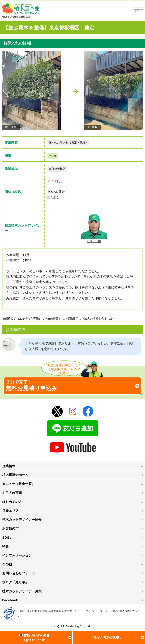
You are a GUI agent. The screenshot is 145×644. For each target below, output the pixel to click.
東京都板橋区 (57, 169)
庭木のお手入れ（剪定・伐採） (68, 142)
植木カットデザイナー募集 (22, 591)
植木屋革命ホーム (15, 475)
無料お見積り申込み (72, 386)
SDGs (7, 537)
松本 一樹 (94, 228)
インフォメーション (17, 555)
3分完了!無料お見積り (107, 637)
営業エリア (10, 511)
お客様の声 (10, 528)
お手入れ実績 (12, 493)
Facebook (10, 600)
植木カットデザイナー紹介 (22, 519)
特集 (5, 546)
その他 (53, 156)
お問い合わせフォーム (19, 573)
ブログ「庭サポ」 (15, 582)
